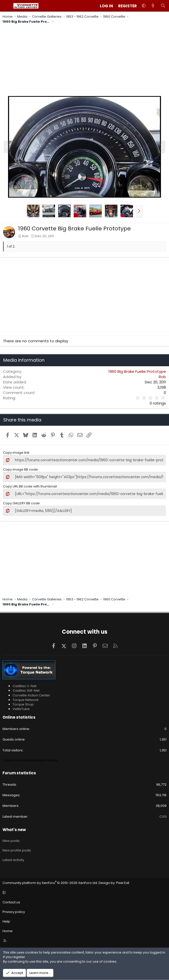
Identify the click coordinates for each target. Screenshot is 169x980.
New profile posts (17, 850)
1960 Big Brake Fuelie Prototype (137, 371)
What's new (14, 829)
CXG (163, 816)
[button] (144, 6)
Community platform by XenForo (50, 882)
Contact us (11, 901)
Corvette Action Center (31, 694)
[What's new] (153, 6)
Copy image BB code (20, 469)
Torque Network (26, 699)
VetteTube (21, 708)
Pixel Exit (123, 882)
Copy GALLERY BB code (21, 503)
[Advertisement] (84, 60)
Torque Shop (23, 704)
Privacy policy (14, 911)
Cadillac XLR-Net (26, 690)
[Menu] (7, 6)
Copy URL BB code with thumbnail (30, 486)
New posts (11, 840)
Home (8, 930)
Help (6, 921)
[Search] (163, 6)
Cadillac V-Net (25, 685)
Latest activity (13, 859)
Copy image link (16, 453)
